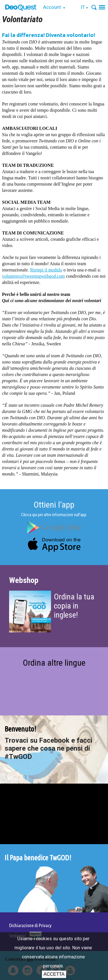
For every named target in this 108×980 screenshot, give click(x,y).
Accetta (54, 974)
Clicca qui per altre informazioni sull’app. (54, 515)
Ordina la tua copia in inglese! (74, 606)
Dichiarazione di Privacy (30, 925)
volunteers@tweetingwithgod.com (33, 276)
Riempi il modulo (46, 270)
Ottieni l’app (54, 505)
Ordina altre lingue (54, 663)
